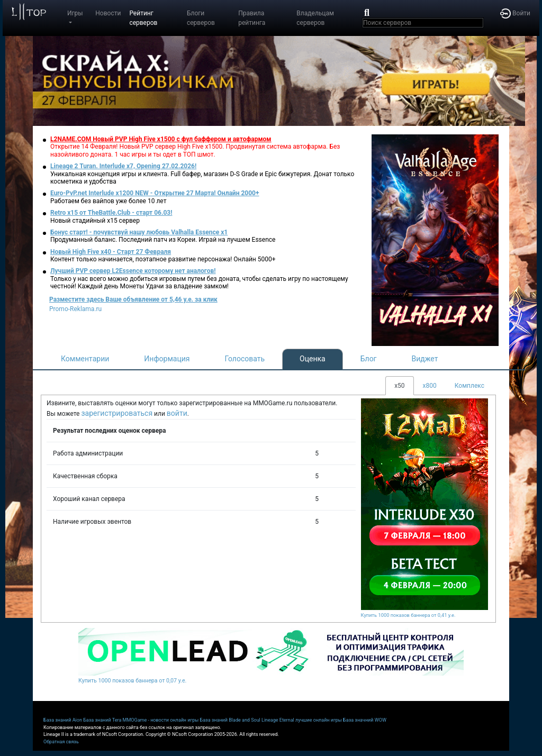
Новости (108, 13)
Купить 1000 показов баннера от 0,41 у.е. (408, 615)
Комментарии (85, 359)
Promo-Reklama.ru (75, 309)
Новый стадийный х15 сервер (95, 221)
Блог (369, 359)
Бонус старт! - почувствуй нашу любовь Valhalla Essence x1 (139, 232)
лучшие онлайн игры (319, 720)
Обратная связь (61, 742)
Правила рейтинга (252, 18)
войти (177, 413)
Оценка (313, 359)
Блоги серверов (201, 18)
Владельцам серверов (315, 18)
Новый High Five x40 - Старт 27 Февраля (111, 252)
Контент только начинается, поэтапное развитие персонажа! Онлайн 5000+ (163, 259)
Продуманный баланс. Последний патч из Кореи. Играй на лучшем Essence (163, 240)
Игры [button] (75, 13)
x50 (399, 386)
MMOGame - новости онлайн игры (161, 720)
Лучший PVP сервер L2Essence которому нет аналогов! (133, 271)
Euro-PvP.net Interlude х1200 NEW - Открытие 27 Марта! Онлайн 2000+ (155, 193)
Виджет (425, 359)
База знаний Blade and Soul (230, 720)
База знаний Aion (63, 720)
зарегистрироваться (117, 413)
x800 (430, 386)
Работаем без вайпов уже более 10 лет (108, 201)
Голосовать (245, 359)
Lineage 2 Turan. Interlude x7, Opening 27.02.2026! (123, 166)
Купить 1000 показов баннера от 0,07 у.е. (132, 681)
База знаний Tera (102, 720)
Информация (167, 359)
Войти (515, 13)
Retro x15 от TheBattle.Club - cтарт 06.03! (111, 213)
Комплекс (469, 386)
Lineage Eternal (278, 720)
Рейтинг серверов (143, 18)
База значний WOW (365, 720)
